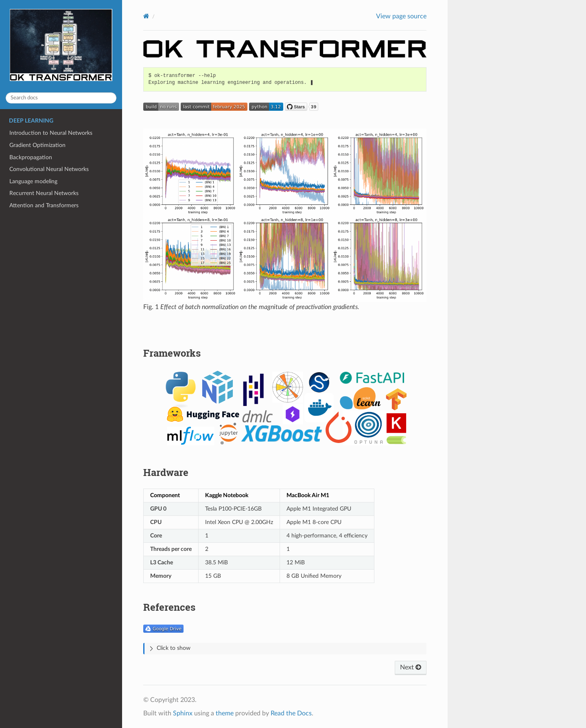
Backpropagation (31, 157)
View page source (401, 16)
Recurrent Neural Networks (44, 193)
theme (225, 713)
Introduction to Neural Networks (51, 133)
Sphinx (183, 713)
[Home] (146, 16)
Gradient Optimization (37, 145)
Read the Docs (291, 713)
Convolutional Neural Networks (49, 169)
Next (411, 667)
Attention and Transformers (44, 205)
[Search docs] (61, 98)
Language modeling (33, 181)
